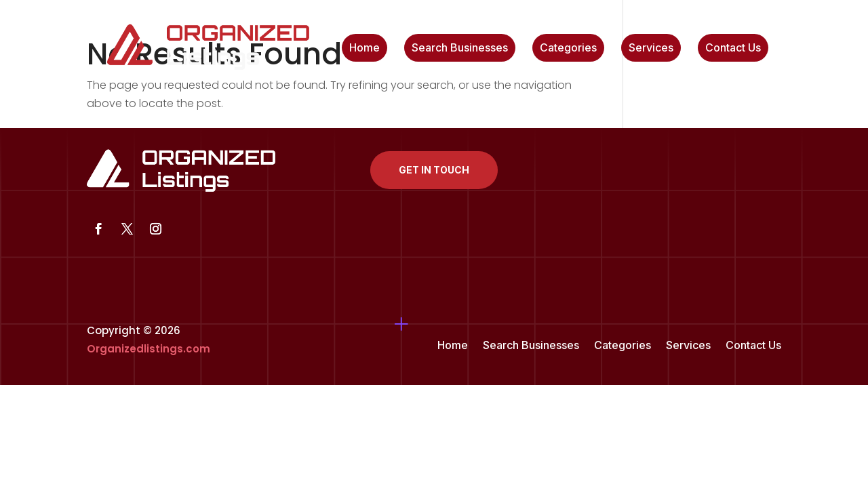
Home (364, 48)
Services (651, 48)
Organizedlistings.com (149, 349)
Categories (568, 48)
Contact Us (733, 48)
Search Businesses (460, 48)
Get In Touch (434, 170)
